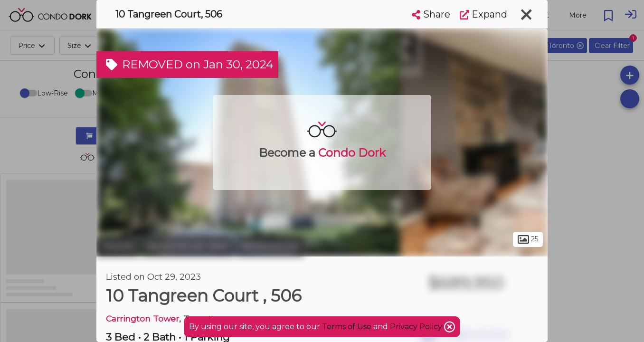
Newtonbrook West (188, 246)
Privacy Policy (417, 327)
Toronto (118, 246)
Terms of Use (347, 327)
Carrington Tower (142, 318)
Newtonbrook (270, 246)
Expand (483, 14)
